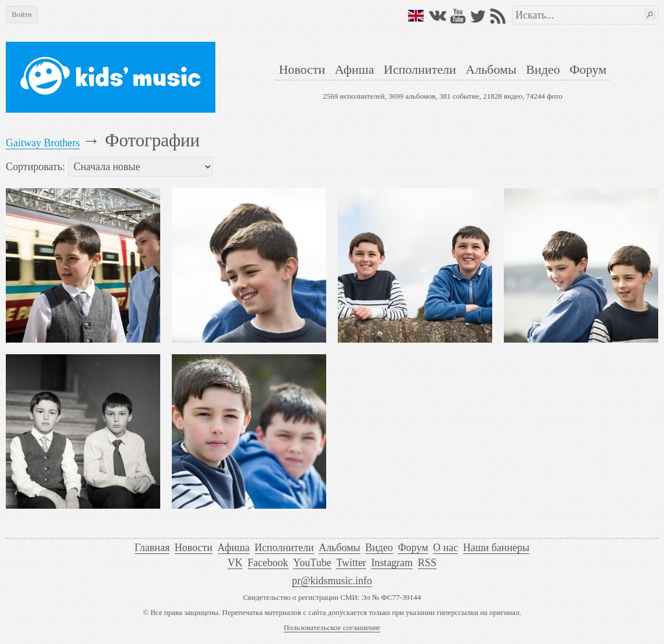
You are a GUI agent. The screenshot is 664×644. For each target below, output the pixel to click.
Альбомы (491, 69)
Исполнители (420, 69)
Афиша (355, 69)
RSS (427, 563)
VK (235, 563)
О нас (445, 548)
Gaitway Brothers (43, 143)
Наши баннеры (496, 548)
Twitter (351, 563)
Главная (152, 548)
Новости (302, 69)
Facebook (268, 563)
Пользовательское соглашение (332, 627)
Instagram (392, 563)
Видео (543, 69)
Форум (588, 69)
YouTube (312, 563)
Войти (22, 14)
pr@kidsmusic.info (332, 581)
